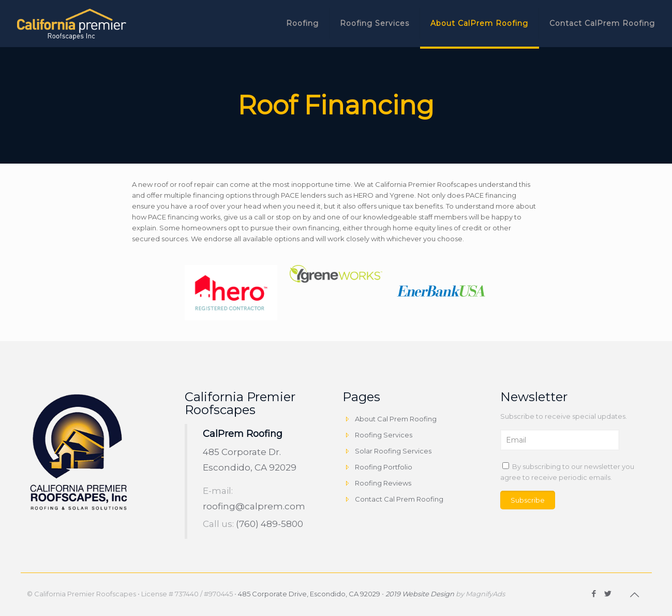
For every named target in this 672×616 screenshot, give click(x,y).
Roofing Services (384, 435)
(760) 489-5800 (270, 524)
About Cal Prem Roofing (396, 419)
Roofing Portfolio (384, 467)
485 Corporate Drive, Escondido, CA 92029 (309, 594)
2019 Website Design (420, 594)
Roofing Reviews (383, 483)
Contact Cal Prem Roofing (399, 499)
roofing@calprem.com (254, 506)
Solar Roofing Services (393, 451)
